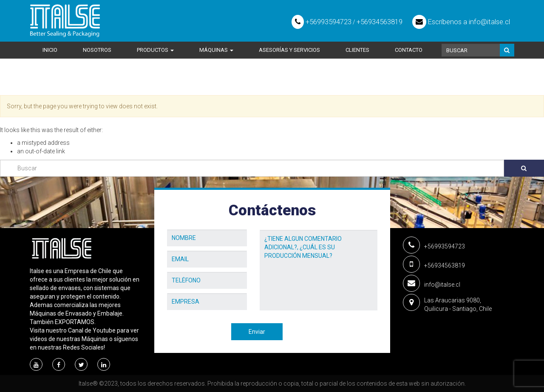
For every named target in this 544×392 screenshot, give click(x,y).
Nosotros (97, 50)
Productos (155, 50)
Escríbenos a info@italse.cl (461, 22)
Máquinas (216, 50)
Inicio (50, 50)
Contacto (409, 50)
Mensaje (272, 223)
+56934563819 (380, 22)
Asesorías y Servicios (289, 50)
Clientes (357, 50)
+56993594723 (322, 22)
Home (38, 83)
